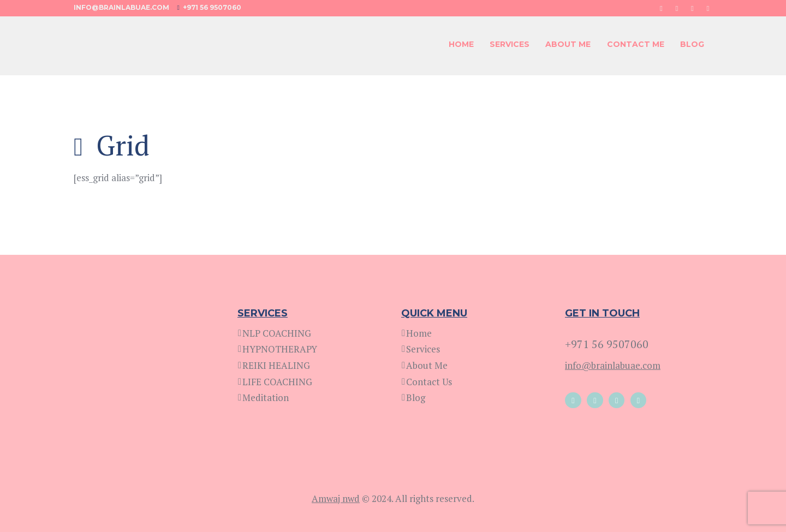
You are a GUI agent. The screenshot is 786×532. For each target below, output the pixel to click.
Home (419, 333)
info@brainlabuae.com (121, 7)
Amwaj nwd (336, 498)
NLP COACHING (277, 333)
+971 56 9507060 (212, 7)
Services (423, 349)
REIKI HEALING (276, 365)
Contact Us (429, 382)
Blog (416, 397)
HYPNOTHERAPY (280, 349)
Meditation (266, 397)
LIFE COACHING (277, 382)
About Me (427, 365)
